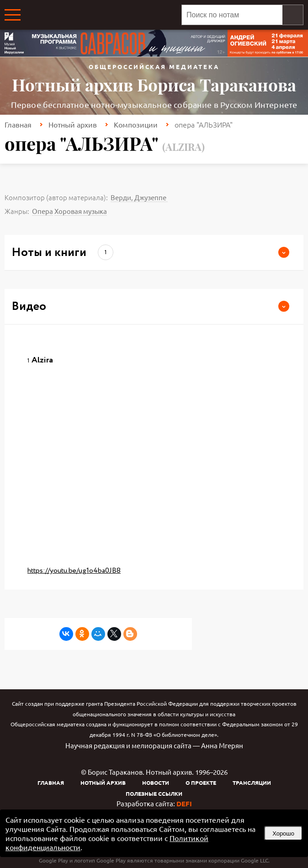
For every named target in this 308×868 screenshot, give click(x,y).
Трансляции (252, 783)
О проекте (201, 783)
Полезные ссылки (154, 793)
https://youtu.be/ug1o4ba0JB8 (74, 571)
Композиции (136, 124)
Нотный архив (73, 124)
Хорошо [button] (283, 833)
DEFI (184, 804)
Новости (156, 783)
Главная (18, 124)
